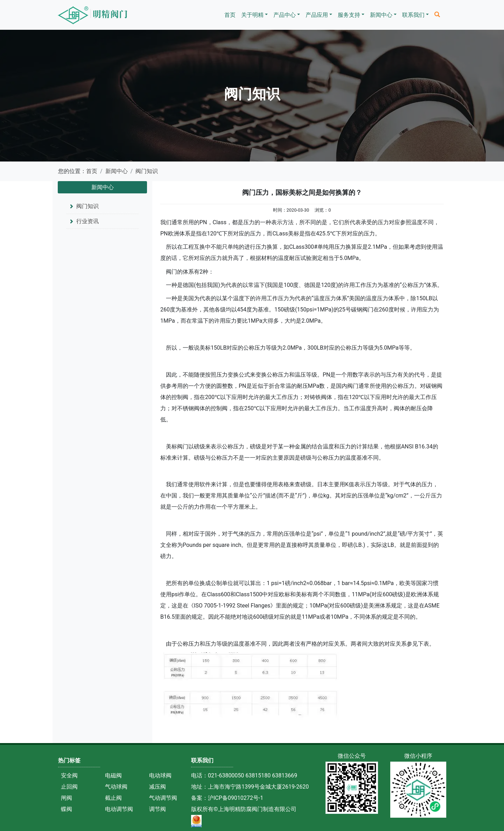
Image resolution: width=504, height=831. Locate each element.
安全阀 (69, 775)
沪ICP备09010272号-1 (236, 798)
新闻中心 (381, 15)
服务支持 (349, 15)
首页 (230, 15)
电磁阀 (113, 775)
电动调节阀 (119, 809)
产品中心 (285, 15)
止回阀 (69, 787)
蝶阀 (66, 809)
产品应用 (317, 15)
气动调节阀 (163, 798)
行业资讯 (87, 221)
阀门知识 (147, 171)
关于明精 (252, 15)
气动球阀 (116, 787)
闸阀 (66, 798)
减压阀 (157, 787)
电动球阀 (160, 775)
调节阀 (157, 809)
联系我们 (413, 15)
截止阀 (113, 798)
